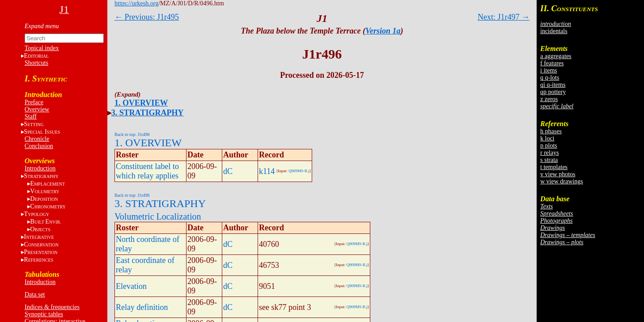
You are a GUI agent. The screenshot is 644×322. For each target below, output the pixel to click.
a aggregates (556, 56)
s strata (549, 160)
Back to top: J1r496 (132, 134)
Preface (34, 102)
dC (228, 171)
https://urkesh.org (136, 3)
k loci (547, 138)
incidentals (554, 31)
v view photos (558, 174)
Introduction (40, 168)
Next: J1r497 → (504, 17)
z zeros (549, 99)
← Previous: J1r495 (147, 17)
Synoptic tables (44, 314)
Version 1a (383, 31)
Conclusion (39, 146)
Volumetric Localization (158, 216)
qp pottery (553, 92)
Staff (31, 117)
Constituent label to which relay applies (147, 171)
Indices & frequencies (52, 307)
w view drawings (562, 181)
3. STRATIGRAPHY (148, 113)
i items (549, 70)
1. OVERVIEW (141, 103)
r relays (550, 153)
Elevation (131, 286)
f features (552, 63)
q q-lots (550, 78)
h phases (551, 131)
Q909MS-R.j (299, 171)
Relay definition (142, 307)
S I (42, 132)
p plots (549, 146)
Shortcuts (36, 63)
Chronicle (37, 139)
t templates (554, 167)
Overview (37, 109)
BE (46, 222)
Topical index (42, 48)
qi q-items (553, 85)
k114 (267, 171)
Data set (35, 294)
